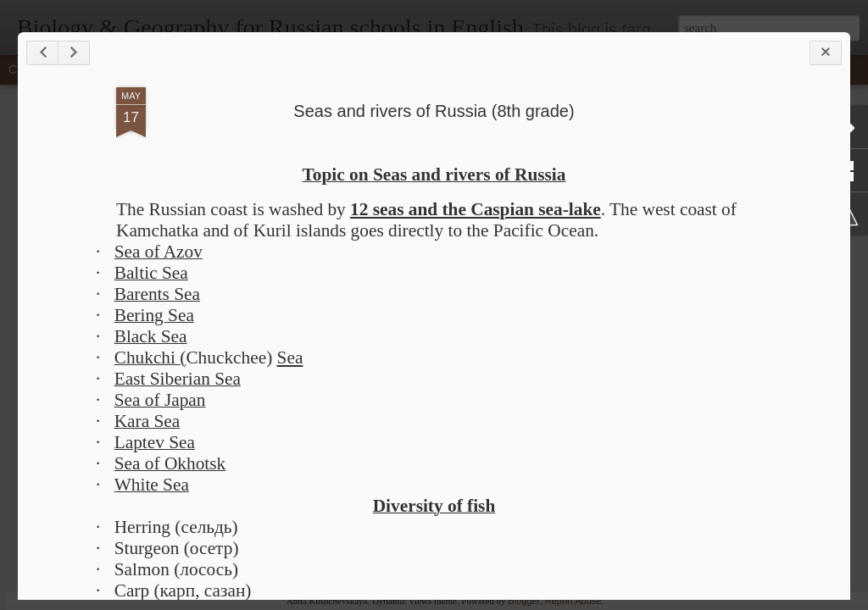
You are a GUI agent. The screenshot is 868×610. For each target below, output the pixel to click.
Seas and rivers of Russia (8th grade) (434, 111)
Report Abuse (573, 601)
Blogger (524, 601)
